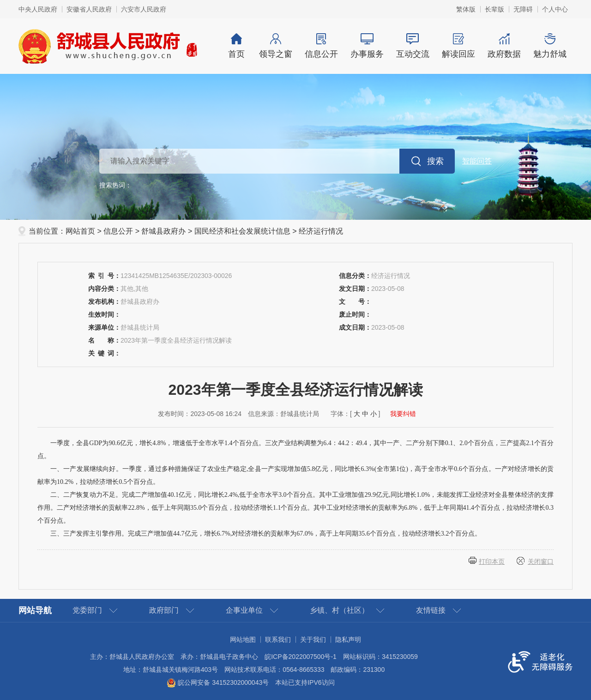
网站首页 (80, 231)
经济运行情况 (321, 231)
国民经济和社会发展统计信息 (242, 231)
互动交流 (413, 46)
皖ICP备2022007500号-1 (301, 657)
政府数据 (504, 46)
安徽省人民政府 (89, 9)
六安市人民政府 (144, 9)
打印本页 (492, 561)
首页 (236, 46)
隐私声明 (348, 640)
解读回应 (458, 46)
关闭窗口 (541, 561)
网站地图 (243, 640)
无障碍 (523, 9)
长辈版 (495, 9)
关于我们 (313, 640)
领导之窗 (275, 46)
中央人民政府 (38, 9)
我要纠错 (403, 414)
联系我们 (278, 640)
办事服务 (367, 46)
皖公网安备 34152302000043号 (218, 682)
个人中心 (555, 9)
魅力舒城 (550, 46)
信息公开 (321, 46)
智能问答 (477, 161)
